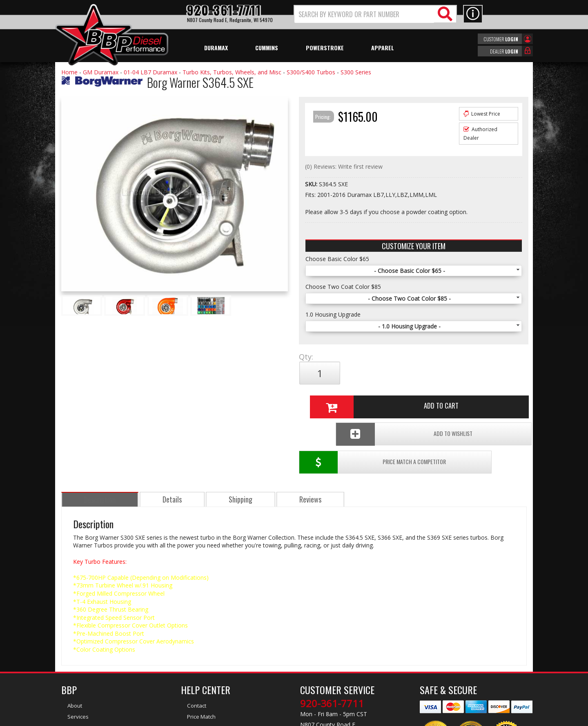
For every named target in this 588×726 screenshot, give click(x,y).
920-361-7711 (332, 641)
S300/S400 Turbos (311, 72)
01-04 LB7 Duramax (150, 72)
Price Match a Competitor (346, 400)
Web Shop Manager (367, 719)
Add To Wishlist (465, 400)
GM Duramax (101, 72)
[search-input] (364, 14)
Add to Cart (410, 373)
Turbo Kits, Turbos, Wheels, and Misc (232, 72)
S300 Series (356, 72)
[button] (375, 14)
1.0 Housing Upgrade (333, 314)
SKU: (312, 184)
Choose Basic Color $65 (337, 259)
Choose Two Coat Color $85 (343, 287)
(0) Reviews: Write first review (344, 166)
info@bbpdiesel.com (324, 680)
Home (69, 72)
